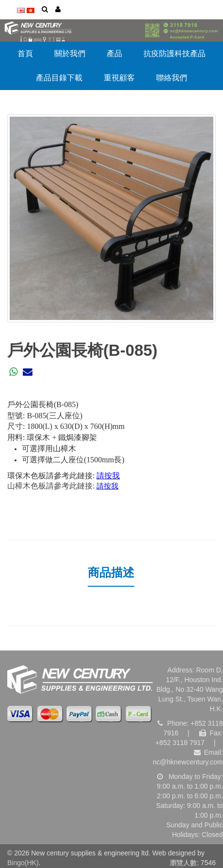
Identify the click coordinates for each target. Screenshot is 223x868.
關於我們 (70, 53)
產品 (114, 53)
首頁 (25, 53)
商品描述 (111, 572)
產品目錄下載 (59, 78)
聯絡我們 (172, 78)
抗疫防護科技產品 (175, 53)
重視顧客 (119, 78)
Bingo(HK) (23, 863)
